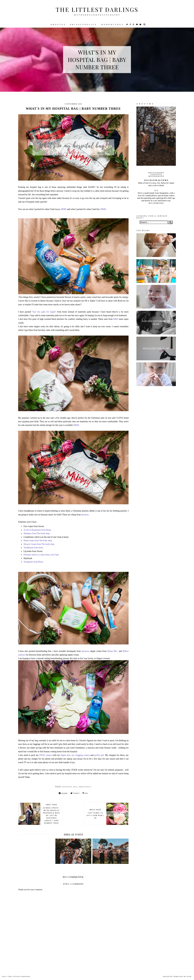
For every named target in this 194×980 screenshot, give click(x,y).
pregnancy (85, 787)
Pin (85, 793)
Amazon (85, 515)
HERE (64, 209)
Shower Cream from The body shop (39, 544)
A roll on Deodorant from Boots (37, 530)
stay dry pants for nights (44, 312)
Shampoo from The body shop (37, 533)
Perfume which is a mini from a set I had (41, 555)
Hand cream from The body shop (38, 541)
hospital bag (70, 787)
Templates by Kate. (183, 977)
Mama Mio (113, 651)
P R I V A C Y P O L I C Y (83, 24)
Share (63, 793)
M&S (116, 319)
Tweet (75, 793)
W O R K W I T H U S (112, 24)
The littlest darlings (97, 9)
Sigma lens (65, 755)
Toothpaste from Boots (33, 562)
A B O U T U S (58, 24)
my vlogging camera (81, 755)
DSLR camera (46, 755)
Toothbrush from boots (33, 548)
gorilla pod (99, 755)
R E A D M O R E (156, 203)
